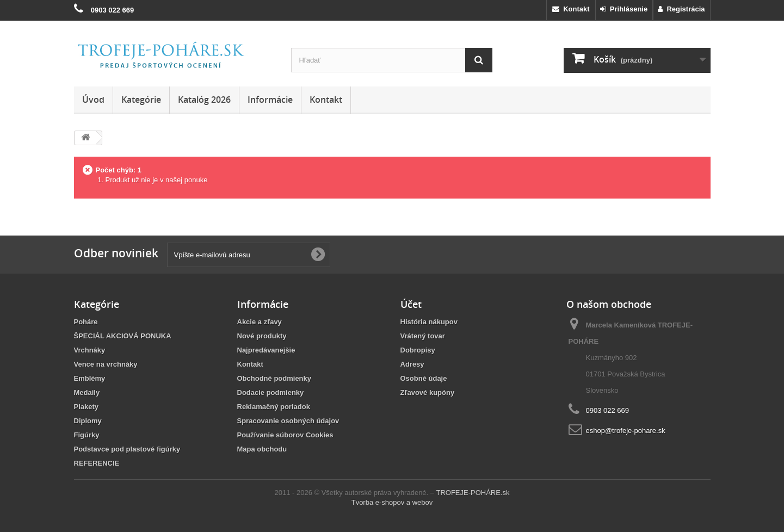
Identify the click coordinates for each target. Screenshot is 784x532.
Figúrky (87, 435)
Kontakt (571, 9)
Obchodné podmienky (274, 378)
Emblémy (90, 378)
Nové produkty (262, 336)
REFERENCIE (97, 463)
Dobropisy (418, 350)
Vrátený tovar (423, 336)
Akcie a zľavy (260, 322)
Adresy (412, 364)
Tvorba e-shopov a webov (392, 502)
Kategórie (141, 100)
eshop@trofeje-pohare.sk (626, 431)
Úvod (93, 100)
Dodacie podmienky (271, 392)
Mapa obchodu (262, 449)
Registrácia (681, 9)
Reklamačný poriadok (274, 407)
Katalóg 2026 (204, 100)
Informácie (270, 100)
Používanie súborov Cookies (285, 435)
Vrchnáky (90, 350)
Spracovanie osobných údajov (288, 421)
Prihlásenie (624, 9)
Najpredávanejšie (266, 350)
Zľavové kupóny (428, 392)
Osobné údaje (424, 378)
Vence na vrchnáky (106, 364)
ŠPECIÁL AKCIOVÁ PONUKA (123, 336)
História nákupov (429, 322)
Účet (411, 304)
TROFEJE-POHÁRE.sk (473, 493)
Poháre (86, 322)
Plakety (87, 407)
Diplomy (88, 421)
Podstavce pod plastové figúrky (127, 449)
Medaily (87, 392)
